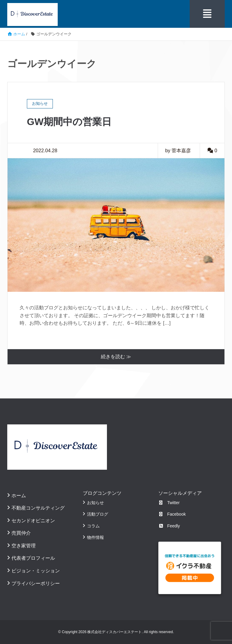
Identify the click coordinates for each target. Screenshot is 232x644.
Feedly (169, 526)
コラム (93, 526)
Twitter (169, 503)
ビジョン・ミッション (36, 571)
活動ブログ (98, 514)
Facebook (172, 514)
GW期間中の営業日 (69, 122)
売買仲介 (21, 533)
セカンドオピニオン (33, 521)
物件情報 (95, 537)
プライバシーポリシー (36, 583)
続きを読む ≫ (116, 357)
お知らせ (95, 503)
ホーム (19, 496)
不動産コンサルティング (38, 508)
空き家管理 (24, 546)
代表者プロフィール (33, 558)
